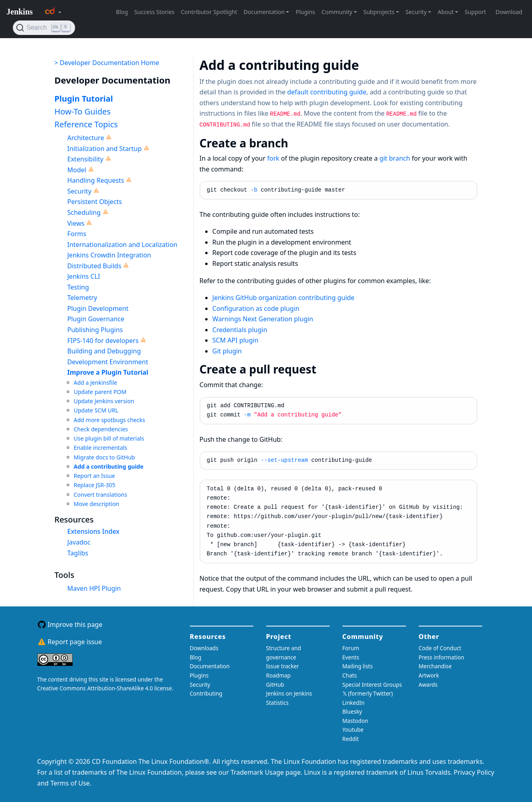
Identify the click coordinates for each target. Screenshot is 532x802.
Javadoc (79, 542)
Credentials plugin (240, 330)
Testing (78, 287)
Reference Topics (86, 124)
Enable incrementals (101, 448)
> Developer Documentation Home (107, 63)
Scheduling (84, 212)
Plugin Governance (96, 319)
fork (273, 158)
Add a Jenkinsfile (96, 383)
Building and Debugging (104, 351)
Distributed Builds (95, 266)
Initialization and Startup (105, 149)
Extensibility (86, 159)
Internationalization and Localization (122, 245)
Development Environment (108, 362)
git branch (395, 158)
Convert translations (101, 495)
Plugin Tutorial (84, 99)
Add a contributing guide (109, 466)
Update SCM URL (96, 410)
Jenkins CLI (84, 276)
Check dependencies (101, 429)
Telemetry (82, 298)
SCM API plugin (235, 340)
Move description (97, 504)
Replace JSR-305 (95, 485)
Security (79, 191)
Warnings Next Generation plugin (263, 319)
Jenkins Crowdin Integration (109, 255)
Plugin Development (98, 308)
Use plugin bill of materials (109, 438)
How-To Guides (83, 111)
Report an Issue (95, 476)
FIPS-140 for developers (103, 341)
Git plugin (227, 351)
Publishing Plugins (95, 330)
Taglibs (78, 553)
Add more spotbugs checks (110, 420)
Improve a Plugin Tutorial (108, 372)
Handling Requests (96, 180)
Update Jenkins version (104, 401)
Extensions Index (94, 531)
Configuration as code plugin (256, 308)
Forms (77, 234)
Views (76, 223)
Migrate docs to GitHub (105, 457)
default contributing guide (327, 92)
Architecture (86, 138)
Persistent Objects (95, 202)
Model (77, 170)
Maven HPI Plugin (94, 588)
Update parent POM (100, 392)
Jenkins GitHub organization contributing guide (283, 298)
